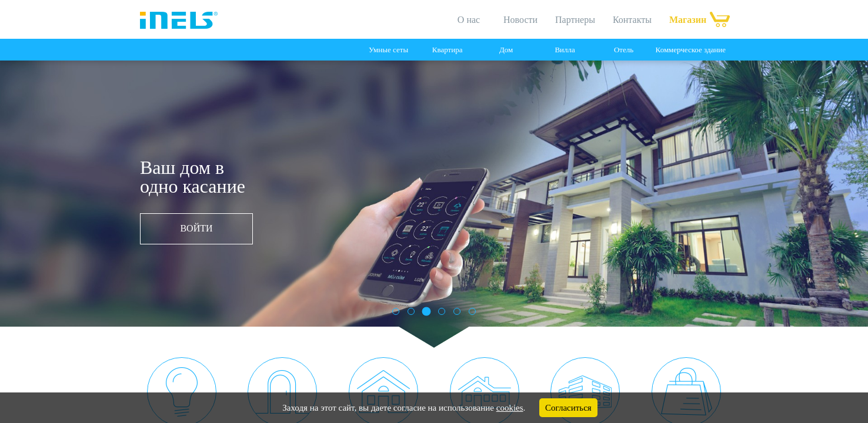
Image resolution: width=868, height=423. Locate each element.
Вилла (565, 50)
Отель (624, 50)
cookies (510, 408)
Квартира (448, 50)
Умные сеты (388, 50)
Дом (506, 50)
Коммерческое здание (691, 50)
